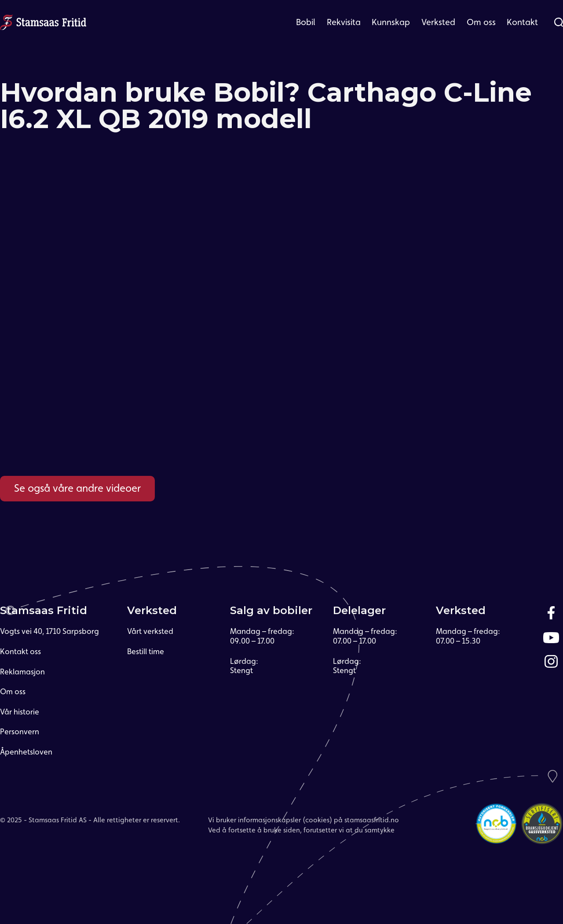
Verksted (438, 22)
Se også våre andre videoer (77, 488)
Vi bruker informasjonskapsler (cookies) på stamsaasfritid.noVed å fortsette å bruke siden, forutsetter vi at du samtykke (303, 825)
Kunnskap (391, 22)
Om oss (481, 22)
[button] (306, 22)
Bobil (306, 22)
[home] (43, 21)
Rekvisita (344, 22)
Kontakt (522, 22)
